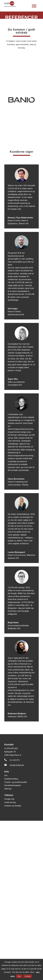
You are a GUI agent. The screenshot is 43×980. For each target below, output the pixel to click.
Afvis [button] (19, 976)
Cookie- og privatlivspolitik (16, 782)
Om (6, 775)
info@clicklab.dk (17, 765)
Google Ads (9, 799)
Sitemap (8, 789)
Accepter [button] (28, 976)
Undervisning (10, 802)
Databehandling (11, 779)
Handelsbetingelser (13, 785)
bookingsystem (20, 690)
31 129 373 (15, 760)
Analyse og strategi (13, 806)
